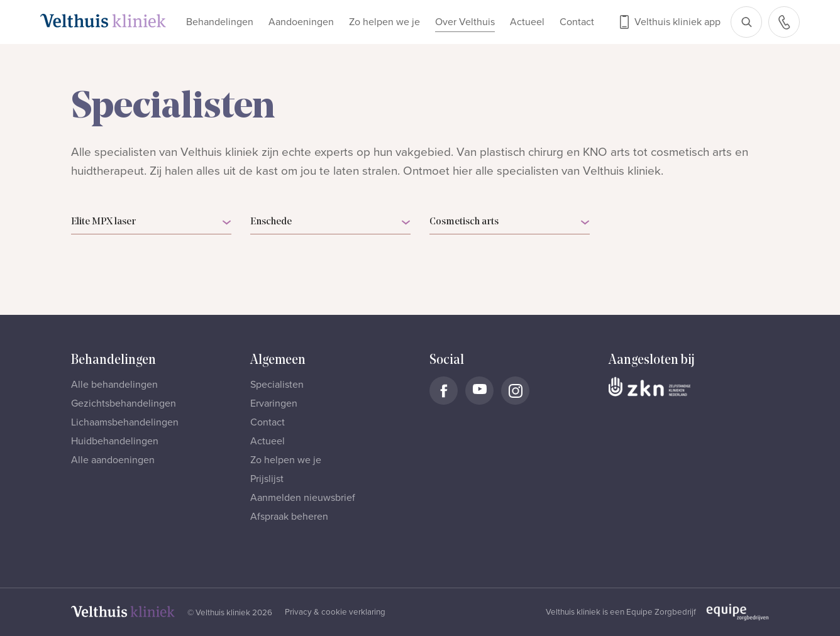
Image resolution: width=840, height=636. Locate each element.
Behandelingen (220, 22)
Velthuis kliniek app (677, 22)
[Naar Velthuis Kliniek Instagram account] (515, 391)
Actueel (527, 22)
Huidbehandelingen (115, 441)
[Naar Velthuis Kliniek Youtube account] (479, 391)
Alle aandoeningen (113, 460)
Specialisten (277, 385)
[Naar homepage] (103, 21)
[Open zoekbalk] (746, 22)
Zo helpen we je (384, 22)
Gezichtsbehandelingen (124, 403)
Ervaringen (274, 403)
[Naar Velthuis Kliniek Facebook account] (444, 391)
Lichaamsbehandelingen (125, 422)
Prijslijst (267, 479)
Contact (577, 22)
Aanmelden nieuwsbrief (303, 498)
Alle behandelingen (114, 385)
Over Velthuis (465, 22)
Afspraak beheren (289, 517)
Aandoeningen (301, 22)
